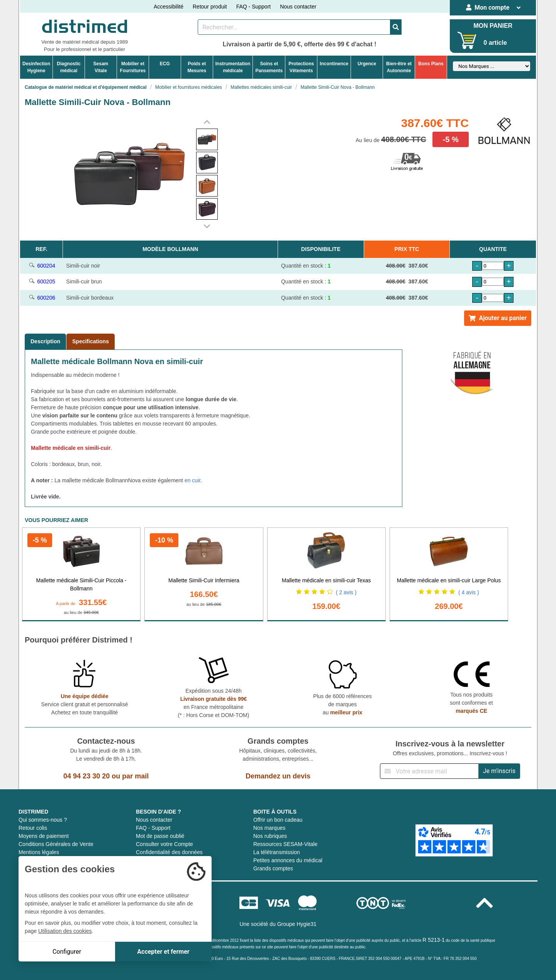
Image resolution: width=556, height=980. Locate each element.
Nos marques (269, 828)
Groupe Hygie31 (297, 924)
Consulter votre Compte (164, 844)
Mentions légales (39, 852)
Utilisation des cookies (65, 931)
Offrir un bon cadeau (278, 820)
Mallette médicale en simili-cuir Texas (326, 580)
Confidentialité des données (169, 852)
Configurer (67, 952)
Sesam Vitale (101, 67)
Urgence (367, 64)
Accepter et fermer (163, 952)
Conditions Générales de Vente (56, 844)
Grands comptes (273, 868)
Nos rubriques (270, 836)
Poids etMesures (197, 67)
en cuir (192, 480)
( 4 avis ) (469, 592)
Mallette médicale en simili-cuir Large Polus (449, 580)
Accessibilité (169, 7)
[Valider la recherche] (396, 27)
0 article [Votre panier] (495, 43)
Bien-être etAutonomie (399, 67)
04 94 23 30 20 (86, 776)
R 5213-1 (434, 940)
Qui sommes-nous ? (43, 820)
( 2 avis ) (346, 592)
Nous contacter (298, 7)
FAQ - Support (253, 7)
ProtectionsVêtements (301, 67)
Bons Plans (431, 64)
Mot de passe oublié (160, 836)
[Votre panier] (467, 40)
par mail (135, 776)
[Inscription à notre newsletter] (429, 771)
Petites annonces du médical (288, 860)
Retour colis (33, 828)
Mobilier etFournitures (133, 67)
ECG (165, 64)
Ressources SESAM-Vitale (285, 844)
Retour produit (210, 7)
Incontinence (334, 64)
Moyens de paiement (44, 836)
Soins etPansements (269, 67)
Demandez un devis (278, 776)
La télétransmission (277, 852)
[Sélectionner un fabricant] (492, 66)
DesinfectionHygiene (36, 67)
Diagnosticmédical (69, 67)
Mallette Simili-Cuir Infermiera (204, 580)
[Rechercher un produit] (294, 27)
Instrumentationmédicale (233, 67)
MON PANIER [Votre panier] (493, 26)
